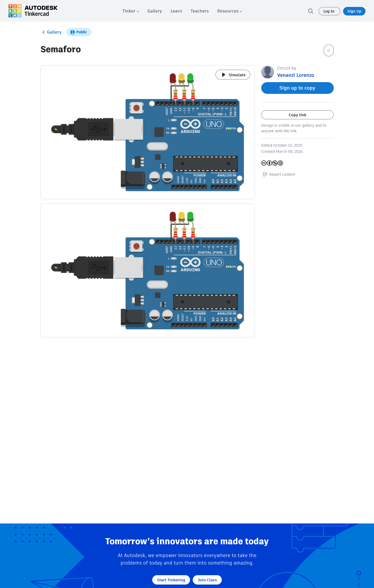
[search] (311, 11)
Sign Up (354, 11)
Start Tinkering (171, 580)
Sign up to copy (297, 88)
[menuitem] (131, 11)
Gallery (51, 32)
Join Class (207, 580)
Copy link (297, 115)
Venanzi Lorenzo (296, 75)
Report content (278, 174)
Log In (329, 11)
